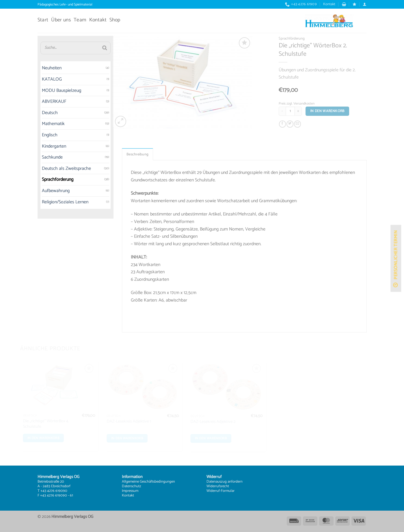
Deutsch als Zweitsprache (54, 169)
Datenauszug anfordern (225, 482)
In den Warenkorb (336, 111)
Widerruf (213, 491)
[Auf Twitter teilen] (298, 124)
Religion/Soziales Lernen (53, 202)
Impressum (130, 491)
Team (80, 20)
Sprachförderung (45, 180)
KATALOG (40, 79)
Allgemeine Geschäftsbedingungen (148, 482)
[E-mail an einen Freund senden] (306, 124)
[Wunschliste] (354, 4)
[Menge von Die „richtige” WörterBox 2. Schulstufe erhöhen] (307, 111)
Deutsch (38, 113)
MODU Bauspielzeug (49, 91)
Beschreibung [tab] (137, 163)
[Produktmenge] (299, 111)
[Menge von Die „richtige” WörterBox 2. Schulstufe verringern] (291, 111)
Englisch (38, 135)
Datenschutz (132, 486)
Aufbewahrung (44, 191)
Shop (115, 20)
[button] (344, 4)
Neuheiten (40, 68)
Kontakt (329, 4)
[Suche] (92, 48)
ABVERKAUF (42, 102)
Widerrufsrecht (218, 486)
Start (43, 20)
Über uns (61, 20)
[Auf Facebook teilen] (291, 124)
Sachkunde (40, 158)
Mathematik (41, 124)
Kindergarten (42, 146)
